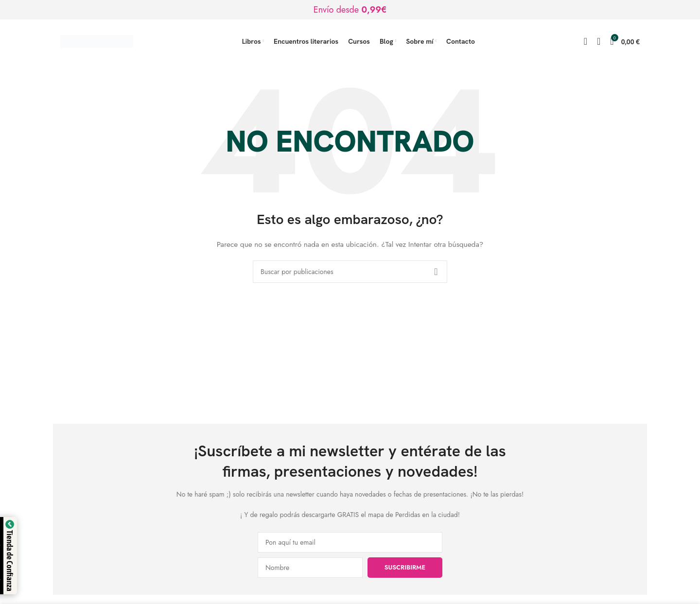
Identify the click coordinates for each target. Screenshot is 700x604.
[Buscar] (586, 41)
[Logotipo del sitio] (97, 40)
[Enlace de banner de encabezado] (350, 10)
